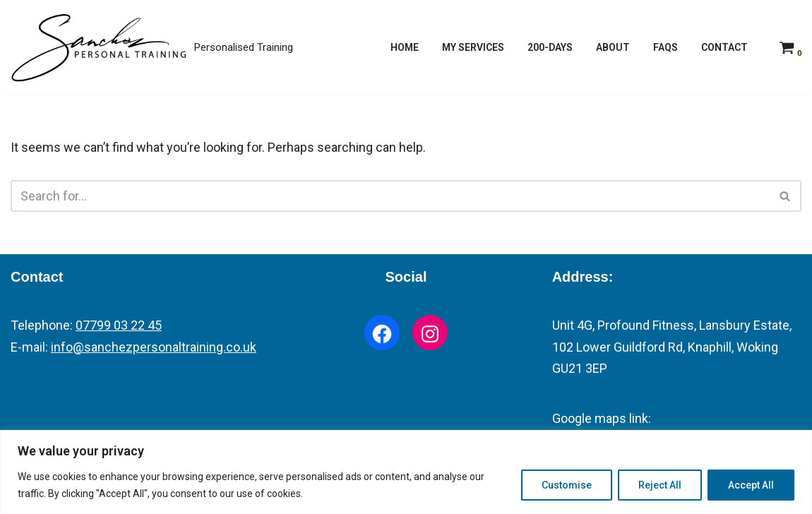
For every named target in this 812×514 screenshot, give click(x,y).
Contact (724, 47)
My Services (473, 47)
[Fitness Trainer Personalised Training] (152, 47)
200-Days (550, 47)
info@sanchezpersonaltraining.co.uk (154, 347)
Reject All (660, 485)
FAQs (665, 47)
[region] (406, 472)
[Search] (390, 196)
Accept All (751, 485)
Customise (567, 485)
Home (405, 47)
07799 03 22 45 (119, 325)
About (613, 47)
